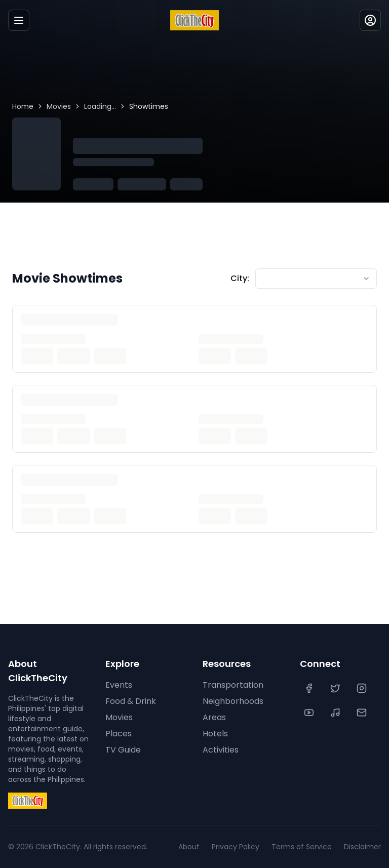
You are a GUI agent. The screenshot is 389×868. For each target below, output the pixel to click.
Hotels (215, 734)
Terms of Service (302, 847)
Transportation (233, 685)
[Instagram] (363, 688)
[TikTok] (336, 713)
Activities (221, 750)
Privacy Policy (236, 847)
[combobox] (316, 279)
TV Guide (123, 750)
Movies (59, 106)
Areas (214, 717)
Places (119, 734)
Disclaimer (362, 847)
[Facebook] (310, 688)
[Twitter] (336, 688)
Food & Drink (131, 701)
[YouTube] (310, 713)
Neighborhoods (233, 701)
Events (119, 685)
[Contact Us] (363, 713)
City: (240, 278)
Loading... (100, 106)
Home (23, 106)
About (189, 847)
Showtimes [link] (149, 106)
